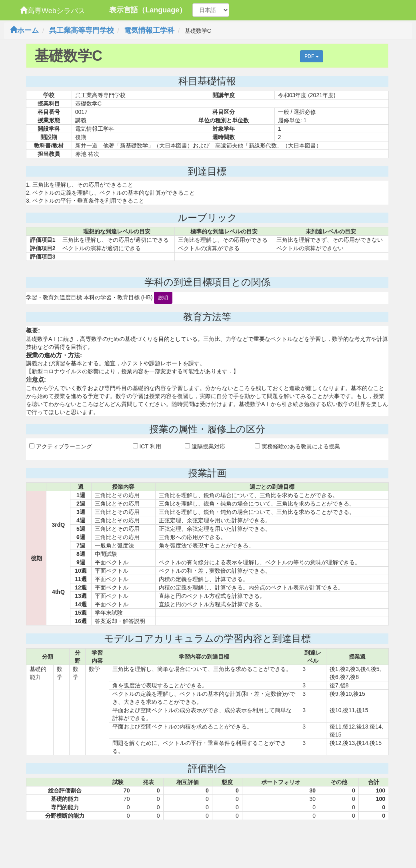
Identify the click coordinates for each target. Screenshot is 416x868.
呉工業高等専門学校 (82, 30)
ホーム (24, 30)
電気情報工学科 (149, 30)
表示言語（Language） (148, 10)
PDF (311, 56)
